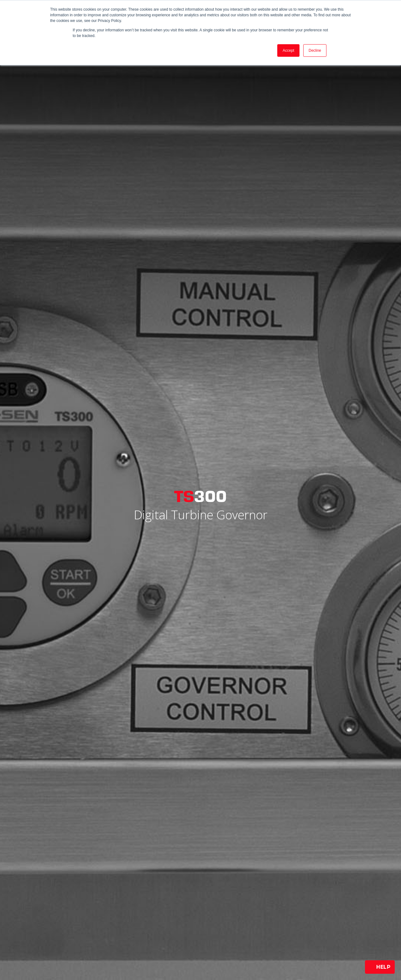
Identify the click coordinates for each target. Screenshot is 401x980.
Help (380, 967)
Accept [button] (288, 50)
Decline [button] (315, 50)
